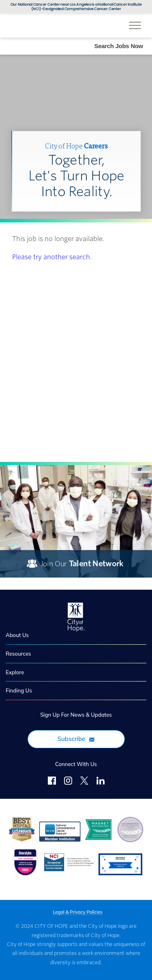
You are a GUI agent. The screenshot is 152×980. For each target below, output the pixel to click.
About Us (17, 635)
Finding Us (19, 690)
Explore (15, 672)
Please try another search (51, 257)
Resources (18, 654)
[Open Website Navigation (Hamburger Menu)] (135, 21)
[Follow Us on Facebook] (52, 782)
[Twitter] (84, 782)
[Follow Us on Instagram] (68, 782)
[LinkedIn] (101, 782)
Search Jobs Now (119, 46)
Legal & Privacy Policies (78, 912)
